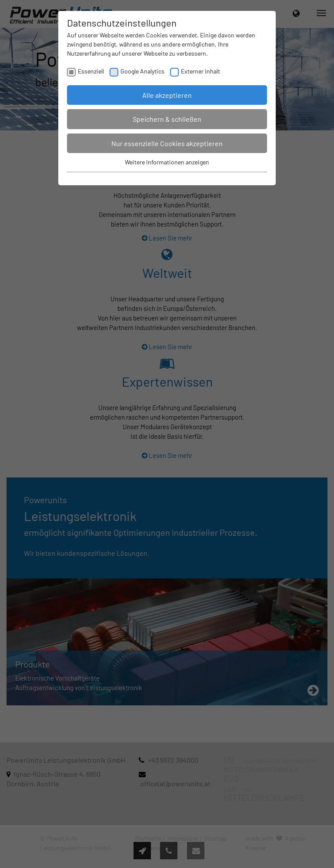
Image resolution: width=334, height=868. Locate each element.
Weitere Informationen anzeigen (167, 162)
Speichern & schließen (167, 119)
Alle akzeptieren (167, 95)
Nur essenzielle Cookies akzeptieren (167, 143)
